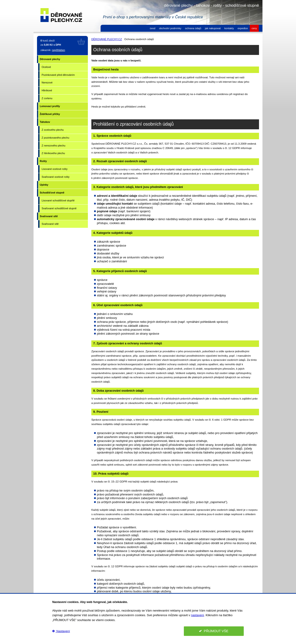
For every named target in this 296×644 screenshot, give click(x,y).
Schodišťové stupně (52, 193)
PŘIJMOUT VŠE (214, 631)
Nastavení (61, 631)
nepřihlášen (59, 50)
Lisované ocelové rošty (55, 169)
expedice (243, 28)
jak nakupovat (213, 28)
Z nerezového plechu (54, 146)
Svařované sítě (49, 216)
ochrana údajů (193, 28)
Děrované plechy (50, 59)
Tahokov (45, 122)
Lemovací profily (50, 106)
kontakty (229, 28)
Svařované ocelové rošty (55, 177)
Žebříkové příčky (50, 114)
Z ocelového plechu (53, 130)
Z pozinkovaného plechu (55, 138)
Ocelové (46, 67)
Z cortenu (47, 98)
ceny (254, 28)
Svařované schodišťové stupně (59, 208)
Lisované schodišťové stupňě (58, 200)
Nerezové (47, 82)
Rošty (43, 161)
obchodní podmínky (170, 28)
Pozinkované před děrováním (58, 75)
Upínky (44, 185)
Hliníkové (47, 90)
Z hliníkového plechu (53, 153)
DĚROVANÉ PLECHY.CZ (107, 39)
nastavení (197, 615)
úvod (153, 28)
